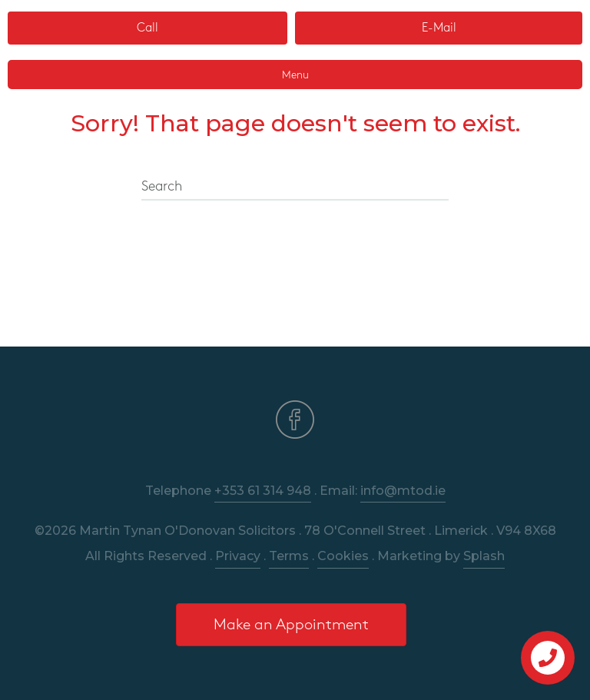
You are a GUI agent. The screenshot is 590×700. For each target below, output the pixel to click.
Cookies (343, 556)
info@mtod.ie (403, 491)
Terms (289, 556)
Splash (484, 556)
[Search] (295, 187)
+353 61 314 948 (263, 491)
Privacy (238, 556)
